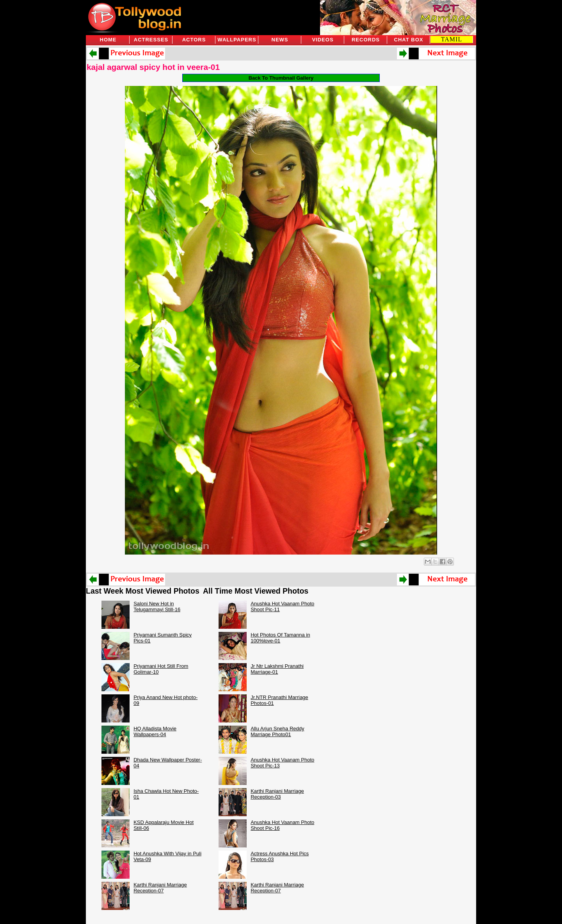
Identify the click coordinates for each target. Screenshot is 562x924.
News (280, 40)
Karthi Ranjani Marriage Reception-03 (277, 794)
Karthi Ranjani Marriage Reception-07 (160, 888)
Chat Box (409, 40)
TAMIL (452, 39)
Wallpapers (237, 40)
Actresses (151, 40)
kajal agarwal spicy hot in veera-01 (153, 67)
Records (366, 40)
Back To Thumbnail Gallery (281, 78)
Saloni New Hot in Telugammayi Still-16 (157, 606)
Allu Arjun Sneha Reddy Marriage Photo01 (277, 731)
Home (108, 40)
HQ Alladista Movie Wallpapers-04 (155, 731)
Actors (194, 40)
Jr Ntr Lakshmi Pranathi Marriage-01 (277, 669)
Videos (323, 40)
